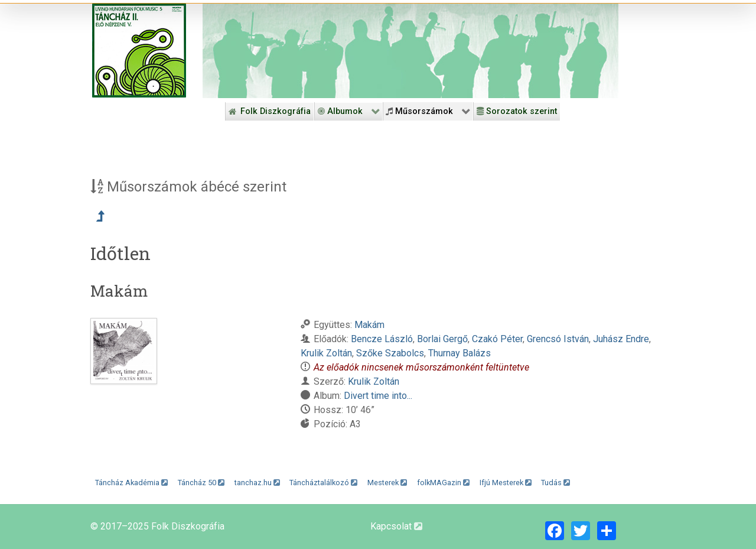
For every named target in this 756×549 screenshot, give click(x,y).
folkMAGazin (443, 483)
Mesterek (387, 483)
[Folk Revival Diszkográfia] (410, 51)
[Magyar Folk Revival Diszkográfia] (139, 51)
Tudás (555, 483)
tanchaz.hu (257, 483)
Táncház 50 (201, 483)
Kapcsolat (396, 526)
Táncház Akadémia (131, 483)
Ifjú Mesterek (506, 483)
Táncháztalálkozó (323, 483)
